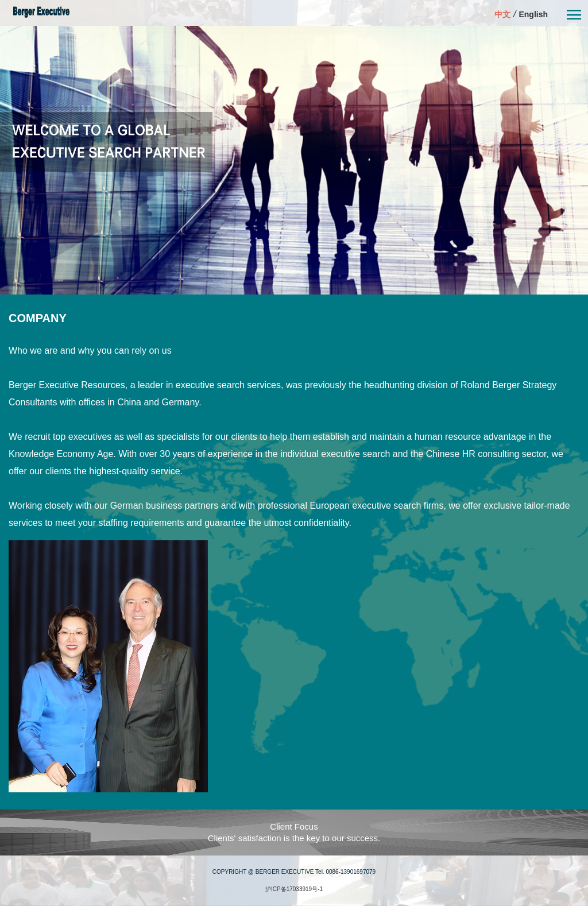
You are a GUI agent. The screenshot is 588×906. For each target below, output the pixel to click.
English (533, 14)
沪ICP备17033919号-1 (294, 889)
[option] (294, 160)
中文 (502, 14)
